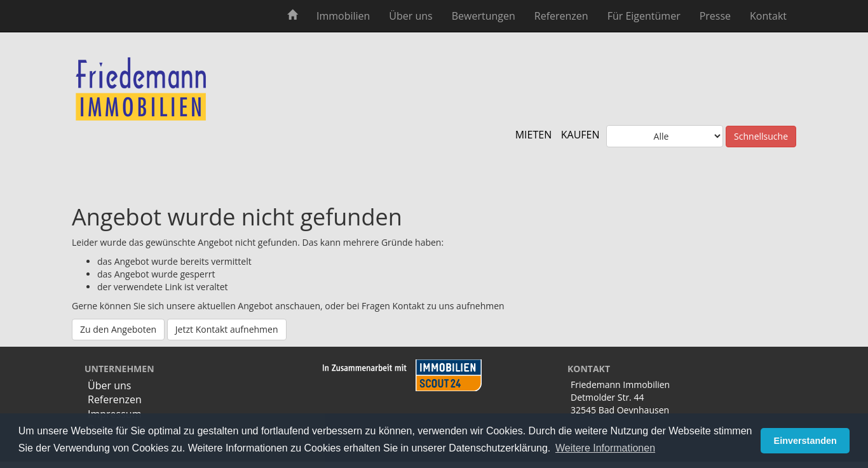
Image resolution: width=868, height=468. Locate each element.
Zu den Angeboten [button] (118, 329)
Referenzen (561, 16)
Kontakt (768, 16)
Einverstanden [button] (805, 441)
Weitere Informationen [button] (605, 448)
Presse (715, 16)
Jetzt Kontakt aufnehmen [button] (227, 329)
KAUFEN (580, 135)
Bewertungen (484, 16)
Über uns (410, 16)
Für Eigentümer (644, 16)
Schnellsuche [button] (761, 136)
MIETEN (534, 135)
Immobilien (343, 16)
